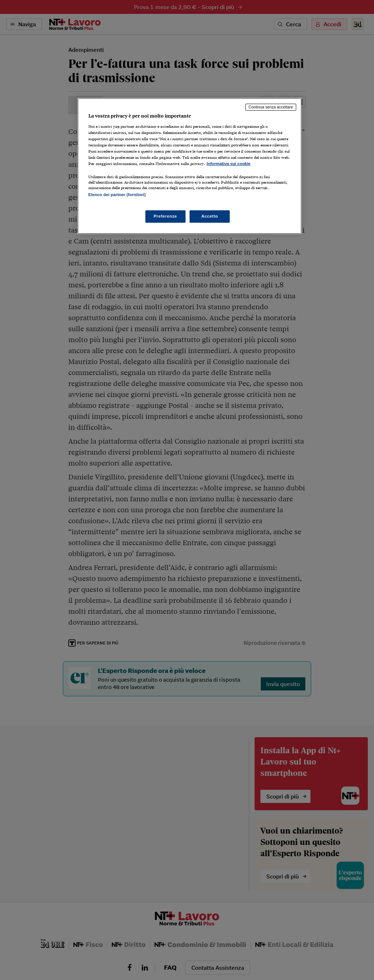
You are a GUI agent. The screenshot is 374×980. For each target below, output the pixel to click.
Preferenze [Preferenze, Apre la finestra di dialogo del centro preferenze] (165, 216)
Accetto (210, 216)
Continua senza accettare (271, 107)
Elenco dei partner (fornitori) (117, 195)
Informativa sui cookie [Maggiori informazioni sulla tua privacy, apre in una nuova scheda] (229, 164)
